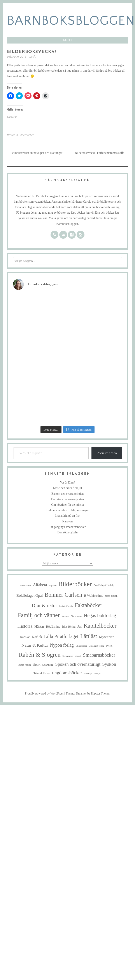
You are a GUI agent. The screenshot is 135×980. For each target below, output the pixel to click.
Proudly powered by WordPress (44, 694)
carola (32, 56)
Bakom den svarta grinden (67, 494)
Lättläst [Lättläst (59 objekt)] (89, 636)
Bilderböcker (26, 135)
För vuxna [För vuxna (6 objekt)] (76, 616)
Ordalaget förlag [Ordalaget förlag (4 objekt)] (96, 646)
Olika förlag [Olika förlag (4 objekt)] (81, 646)
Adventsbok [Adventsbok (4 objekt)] (25, 585)
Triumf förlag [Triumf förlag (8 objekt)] (42, 673)
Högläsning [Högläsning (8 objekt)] (53, 627)
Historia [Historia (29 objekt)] (25, 626)
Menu (68, 40)
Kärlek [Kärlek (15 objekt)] (37, 637)
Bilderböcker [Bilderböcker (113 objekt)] (75, 584)
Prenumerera (107, 453)
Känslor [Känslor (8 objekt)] (25, 637)
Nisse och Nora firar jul (67, 488)
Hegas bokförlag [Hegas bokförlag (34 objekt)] (100, 615)
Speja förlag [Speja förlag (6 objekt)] (25, 665)
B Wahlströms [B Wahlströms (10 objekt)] (94, 595)
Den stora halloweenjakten (67, 499)
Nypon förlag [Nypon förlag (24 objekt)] (62, 645)
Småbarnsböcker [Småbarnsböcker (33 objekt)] (99, 655)
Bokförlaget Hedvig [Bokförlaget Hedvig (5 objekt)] (104, 585)
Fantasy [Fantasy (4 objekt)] (65, 616)
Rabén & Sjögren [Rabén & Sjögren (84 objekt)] (40, 655)
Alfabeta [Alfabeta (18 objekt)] (40, 585)
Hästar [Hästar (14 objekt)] (39, 626)
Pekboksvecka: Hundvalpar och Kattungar (35, 153)
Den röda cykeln (67, 532)
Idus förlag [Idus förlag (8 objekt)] (69, 627)
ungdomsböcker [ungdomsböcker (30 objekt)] (67, 673)
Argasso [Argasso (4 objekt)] (53, 585)
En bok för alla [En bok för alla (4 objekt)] (66, 606)
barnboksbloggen (71, 21)
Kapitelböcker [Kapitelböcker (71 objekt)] (100, 626)
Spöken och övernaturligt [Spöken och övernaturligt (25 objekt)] (78, 664)
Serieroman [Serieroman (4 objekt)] (68, 656)
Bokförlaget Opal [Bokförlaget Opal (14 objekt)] (30, 595)
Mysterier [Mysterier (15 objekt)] (106, 637)
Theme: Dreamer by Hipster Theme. (88, 694)
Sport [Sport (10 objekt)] (37, 665)
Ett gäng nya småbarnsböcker (67, 527)
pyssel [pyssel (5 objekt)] (109, 646)
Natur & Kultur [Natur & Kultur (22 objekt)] (35, 645)
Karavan (67, 521)
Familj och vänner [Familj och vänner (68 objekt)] (39, 615)
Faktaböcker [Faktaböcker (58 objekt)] (89, 605)
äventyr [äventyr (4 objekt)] (97, 674)
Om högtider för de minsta (67, 505)
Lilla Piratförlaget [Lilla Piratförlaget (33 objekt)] (61, 636)
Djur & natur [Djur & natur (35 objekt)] (44, 605)
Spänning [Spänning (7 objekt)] (48, 665)
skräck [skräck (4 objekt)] (78, 656)
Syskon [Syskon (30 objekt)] (109, 664)
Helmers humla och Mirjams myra (67, 510)
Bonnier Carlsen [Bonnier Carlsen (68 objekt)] (63, 595)
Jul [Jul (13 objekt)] (80, 626)
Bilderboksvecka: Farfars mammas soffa (101, 153)
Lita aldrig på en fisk (67, 516)
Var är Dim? (67, 483)
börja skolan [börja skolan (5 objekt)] (111, 596)
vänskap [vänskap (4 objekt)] (88, 674)
